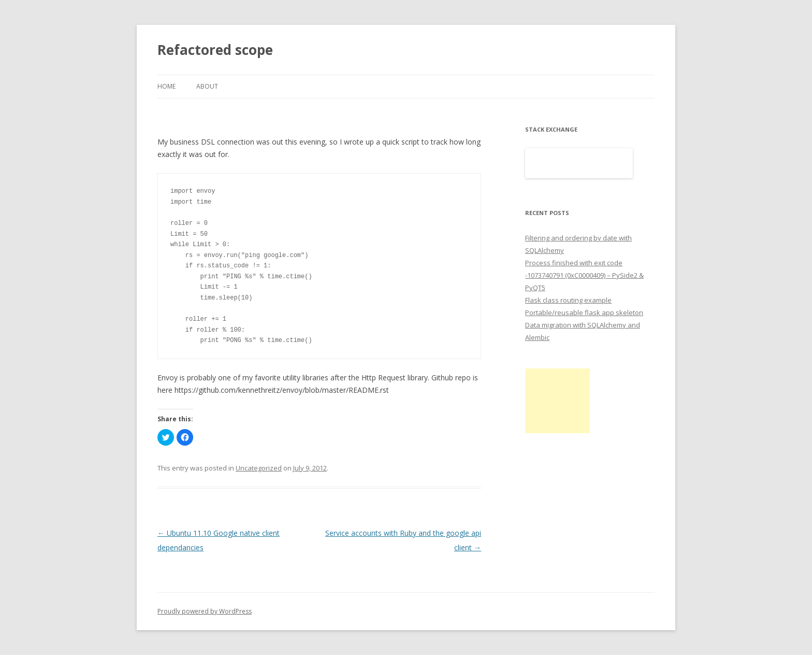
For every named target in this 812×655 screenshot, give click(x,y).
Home (166, 86)
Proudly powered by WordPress (205, 611)
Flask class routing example (568, 300)
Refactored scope (215, 50)
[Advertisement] (557, 401)
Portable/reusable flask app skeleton (584, 312)
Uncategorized (259, 468)
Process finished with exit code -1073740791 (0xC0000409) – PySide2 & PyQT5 (584, 275)
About (207, 86)
